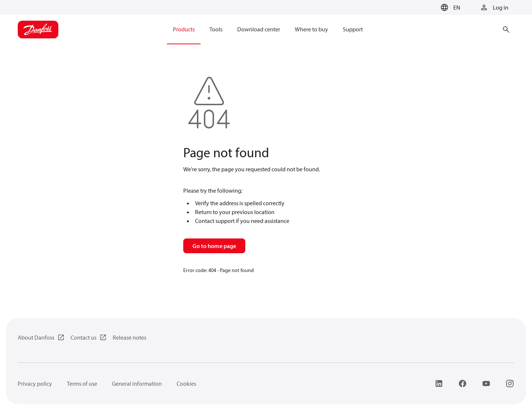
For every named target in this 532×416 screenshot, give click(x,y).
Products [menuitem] (184, 29)
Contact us (83, 337)
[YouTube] (486, 384)
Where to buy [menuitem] (311, 29)
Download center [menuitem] (259, 29)
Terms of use (82, 384)
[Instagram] (510, 384)
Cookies (186, 384)
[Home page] (38, 30)
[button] (449, 7)
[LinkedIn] (439, 384)
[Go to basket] (426, 8)
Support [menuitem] (353, 29)
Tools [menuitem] (216, 29)
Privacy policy (35, 384)
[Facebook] (463, 384)
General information (137, 384)
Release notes (129, 337)
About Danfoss (36, 337)
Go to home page (214, 246)
